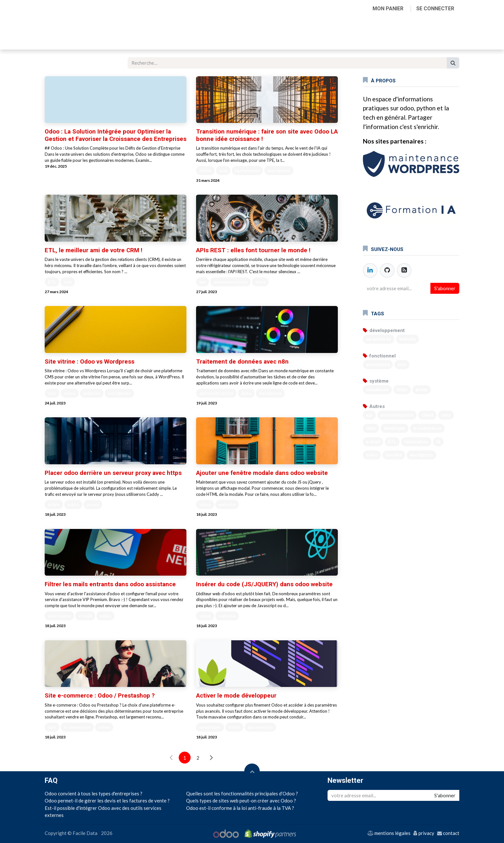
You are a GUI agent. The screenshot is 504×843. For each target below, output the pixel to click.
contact (451, 833)
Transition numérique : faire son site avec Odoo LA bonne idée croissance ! (267, 135)
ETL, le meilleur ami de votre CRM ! (94, 250)
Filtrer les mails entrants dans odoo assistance (110, 584)
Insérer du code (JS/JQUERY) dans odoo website (264, 584)
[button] (252, 771)
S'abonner (445, 288)
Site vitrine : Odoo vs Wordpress (90, 362)
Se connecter (435, 9)
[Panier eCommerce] (388, 9)
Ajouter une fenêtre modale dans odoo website (262, 473)
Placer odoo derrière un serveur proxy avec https (113, 473)
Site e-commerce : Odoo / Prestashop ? (100, 696)
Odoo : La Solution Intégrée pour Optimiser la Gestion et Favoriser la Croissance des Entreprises (116, 135)
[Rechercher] (453, 63)
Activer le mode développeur (236, 696)
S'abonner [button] (445, 795)
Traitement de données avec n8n (242, 362)
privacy (426, 833)
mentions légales (392, 833)
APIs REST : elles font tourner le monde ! (253, 250)
